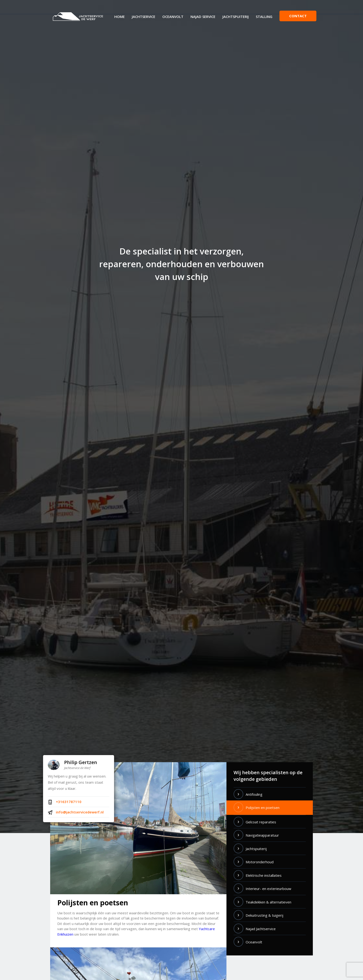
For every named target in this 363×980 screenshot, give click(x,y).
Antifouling (254, 794)
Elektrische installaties (264, 875)
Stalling (264, 17)
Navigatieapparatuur (262, 835)
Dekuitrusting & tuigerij (264, 915)
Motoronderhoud (260, 862)
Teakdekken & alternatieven (268, 902)
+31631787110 (65, 802)
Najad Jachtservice (261, 929)
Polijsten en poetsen (263, 808)
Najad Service (203, 17)
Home (120, 17)
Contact (298, 16)
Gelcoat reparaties (261, 822)
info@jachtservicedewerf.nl (76, 812)
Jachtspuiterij (236, 17)
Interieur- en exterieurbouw (268, 889)
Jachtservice (144, 17)
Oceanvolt (173, 17)
